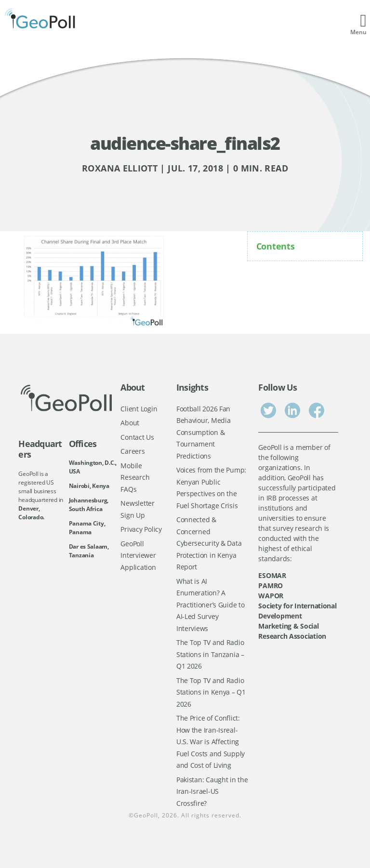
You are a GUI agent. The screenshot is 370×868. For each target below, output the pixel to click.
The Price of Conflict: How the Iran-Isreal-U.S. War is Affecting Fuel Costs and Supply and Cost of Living (211, 742)
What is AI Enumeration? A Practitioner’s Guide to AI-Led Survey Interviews (211, 605)
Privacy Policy (141, 529)
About (130, 423)
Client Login (139, 409)
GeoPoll (146, 815)
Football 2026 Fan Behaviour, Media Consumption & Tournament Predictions (204, 432)
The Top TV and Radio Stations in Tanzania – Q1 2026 (210, 654)
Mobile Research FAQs (135, 477)
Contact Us (137, 437)
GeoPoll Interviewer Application (138, 555)
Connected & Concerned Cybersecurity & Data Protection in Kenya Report (209, 543)
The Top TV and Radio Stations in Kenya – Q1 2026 (211, 692)
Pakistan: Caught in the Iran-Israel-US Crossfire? (212, 791)
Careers (132, 451)
